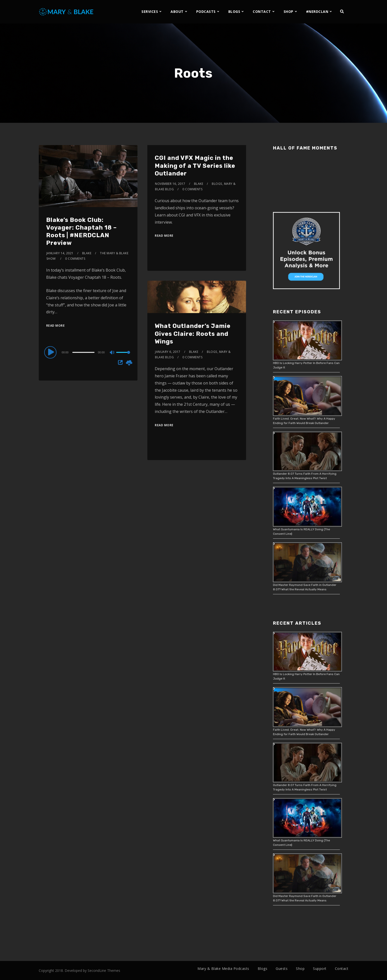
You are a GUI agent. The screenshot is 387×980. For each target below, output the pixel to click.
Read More (56, 326)
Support (320, 969)
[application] (88, 352)
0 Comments (75, 259)
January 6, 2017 (168, 352)
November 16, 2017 (170, 184)
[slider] (83, 352)
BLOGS (234, 11)
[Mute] (112, 353)
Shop (300, 969)
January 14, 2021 (60, 253)
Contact (342, 969)
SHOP (289, 11)
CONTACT (262, 11)
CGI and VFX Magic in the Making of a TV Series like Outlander (195, 166)
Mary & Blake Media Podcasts (223, 969)
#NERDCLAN (317, 11)
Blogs (217, 184)
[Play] (51, 352)
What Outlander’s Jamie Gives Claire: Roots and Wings (193, 334)
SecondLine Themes (104, 970)
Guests (282, 969)
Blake (87, 253)
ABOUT (177, 11)
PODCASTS (206, 11)
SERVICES (150, 11)
